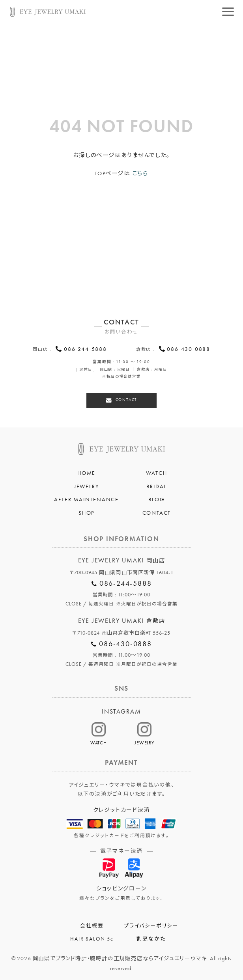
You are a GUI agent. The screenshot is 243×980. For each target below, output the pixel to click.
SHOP (86, 512)
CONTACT (126, 399)
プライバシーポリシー (151, 925)
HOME (86, 472)
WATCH (156, 472)
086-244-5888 (85, 350)
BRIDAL (156, 485)
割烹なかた (151, 937)
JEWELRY (87, 485)
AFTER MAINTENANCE (86, 498)
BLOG (156, 498)
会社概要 (92, 925)
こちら (140, 173)
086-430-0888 (189, 350)
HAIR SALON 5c (92, 937)
